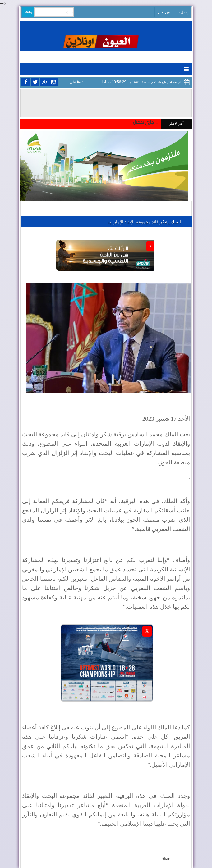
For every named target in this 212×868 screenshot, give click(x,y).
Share (167, 859)
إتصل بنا (182, 12)
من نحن (164, 12)
